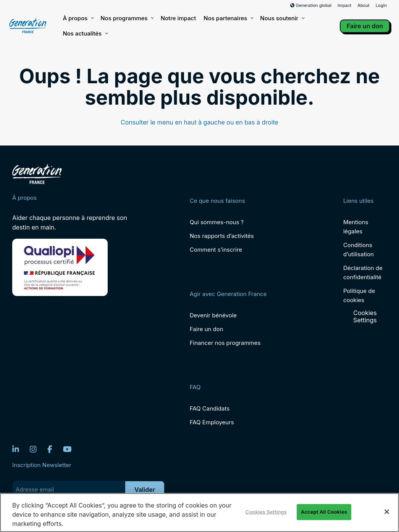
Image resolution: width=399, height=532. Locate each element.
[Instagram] (33, 449)
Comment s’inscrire (216, 250)
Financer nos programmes (225, 343)
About (363, 5)
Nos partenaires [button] (228, 18)
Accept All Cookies (324, 512)
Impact (344, 5)
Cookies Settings (365, 317)
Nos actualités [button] (85, 34)
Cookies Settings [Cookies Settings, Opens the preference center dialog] (266, 512)
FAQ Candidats (210, 408)
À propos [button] (78, 18)
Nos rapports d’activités (222, 236)
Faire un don (365, 26)
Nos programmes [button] (127, 18)
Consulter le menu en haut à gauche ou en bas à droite (199, 122)
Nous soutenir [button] (282, 18)
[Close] (387, 512)
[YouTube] (67, 449)
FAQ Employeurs (212, 422)
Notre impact (178, 18)
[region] (199, 513)
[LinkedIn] (16, 449)
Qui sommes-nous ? (217, 222)
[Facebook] (50, 449)
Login (381, 5)
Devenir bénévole (213, 315)
